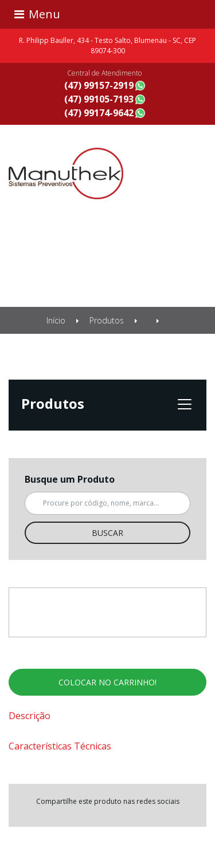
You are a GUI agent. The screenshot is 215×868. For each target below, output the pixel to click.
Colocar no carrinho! (107, 682)
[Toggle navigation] (107, 14)
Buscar (107, 533)
